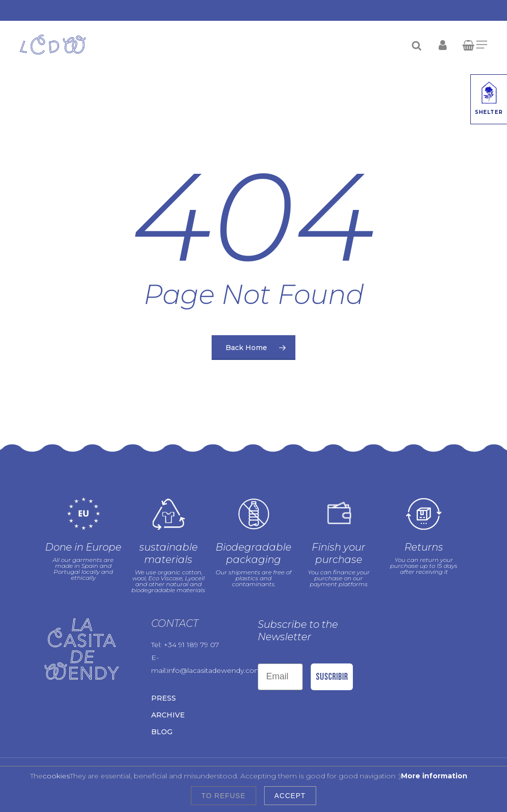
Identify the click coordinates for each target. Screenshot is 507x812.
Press (164, 698)
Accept (290, 796)
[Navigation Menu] (482, 45)
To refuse (223, 796)
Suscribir (332, 677)
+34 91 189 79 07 (191, 645)
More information (434, 776)
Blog (162, 732)
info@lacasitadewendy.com (214, 670)
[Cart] (471, 45)
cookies (56, 776)
